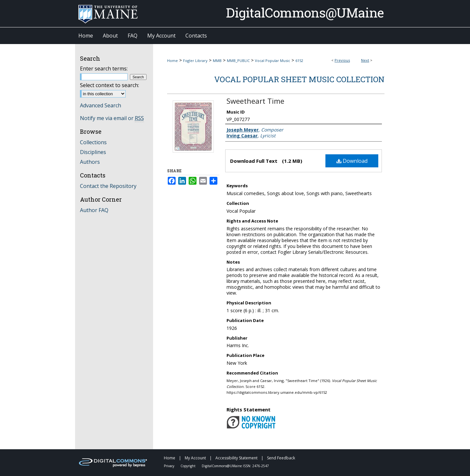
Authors (90, 162)
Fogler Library (195, 61)
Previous (342, 60)
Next (365, 60)
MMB (217, 61)
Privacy (170, 466)
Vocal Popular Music (273, 61)
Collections (93, 142)
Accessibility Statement (237, 458)
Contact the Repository (108, 186)
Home (172, 61)
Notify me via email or (112, 118)
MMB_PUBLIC (238, 61)
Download (352, 161)
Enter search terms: (104, 69)
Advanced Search (101, 105)
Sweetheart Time (255, 101)
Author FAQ (94, 210)
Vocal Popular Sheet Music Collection (299, 79)
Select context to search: (110, 85)
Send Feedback (281, 458)
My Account (196, 458)
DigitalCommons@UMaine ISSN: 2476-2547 (235, 466)
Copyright (188, 466)
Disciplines (93, 152)
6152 (299, 61)
